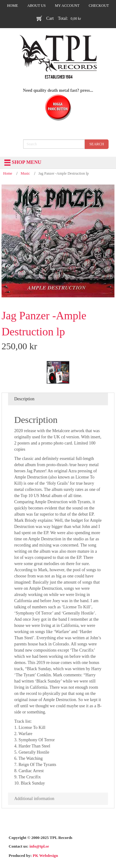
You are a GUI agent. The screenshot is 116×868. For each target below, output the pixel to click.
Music (25, 173)
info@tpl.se (39, 846)
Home (8, 173)
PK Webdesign (45, 855)
